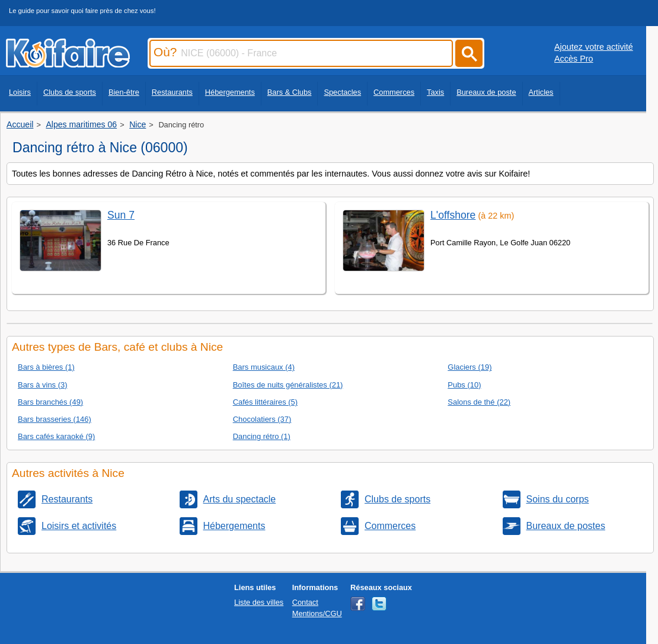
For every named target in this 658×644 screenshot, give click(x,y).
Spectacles (342, 92)
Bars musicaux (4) (264, 367)
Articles (541, 92)
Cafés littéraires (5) (265, 402)
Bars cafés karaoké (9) (56, 436)
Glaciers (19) (469, 367)
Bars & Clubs (290, 92)
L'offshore (453, 215)
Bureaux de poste (486, 92)
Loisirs (20, 92)
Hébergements (230, 92)
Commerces (394, 92)
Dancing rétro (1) (262, 436)
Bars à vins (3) (43, 385)
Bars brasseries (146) (55, 419)
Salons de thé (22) (479, 402)
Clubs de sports (70, 92)
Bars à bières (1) (46, 367)
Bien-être (124, 92)
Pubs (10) (464, 385)
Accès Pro (574, 59)
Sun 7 (121, 215)
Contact (305, 602)
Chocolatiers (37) (262, 419)
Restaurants (172, 92)
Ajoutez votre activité (594, 47)
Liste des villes (259, 602)
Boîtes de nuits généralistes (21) (288, 385)
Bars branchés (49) (50, 402)
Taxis (435, 92)
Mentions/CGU (317, 613)
